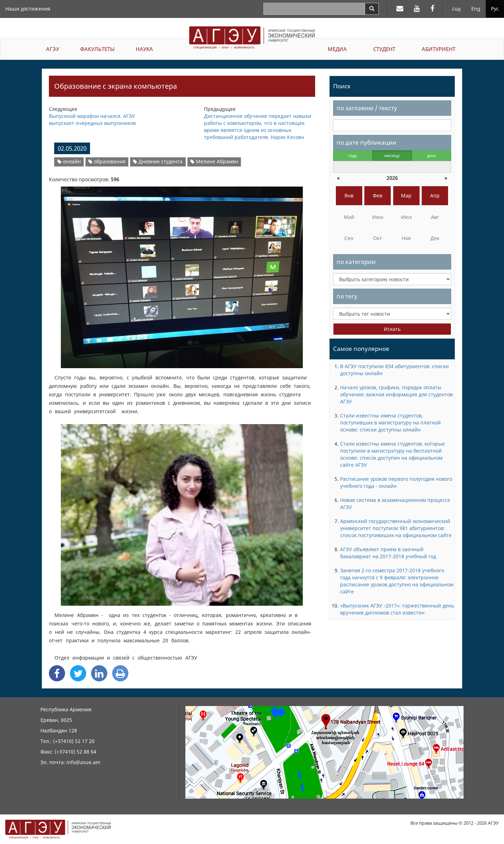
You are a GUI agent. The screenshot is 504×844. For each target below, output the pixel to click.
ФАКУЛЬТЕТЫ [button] (97, 49)
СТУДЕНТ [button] (384, 49)
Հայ (456, 9)
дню (431, 155)
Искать (392, 329)
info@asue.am (83, 762)
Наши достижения (28, 9)
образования (107, 161)
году (353, 155)
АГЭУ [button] (53, 49)
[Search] (372, 9)
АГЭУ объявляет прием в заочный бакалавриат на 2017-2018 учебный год (388, 553)
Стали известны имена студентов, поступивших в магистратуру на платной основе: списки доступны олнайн (390, 423)
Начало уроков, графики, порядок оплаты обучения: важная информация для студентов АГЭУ (396, 394)
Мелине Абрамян (214, 161)
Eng (476, 9)
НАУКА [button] (144, 49)
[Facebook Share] (57, 673)
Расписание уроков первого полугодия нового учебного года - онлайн (396, 482)
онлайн (69, 161)
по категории (356, 262)
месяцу (392, 155)
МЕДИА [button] (337, 49)
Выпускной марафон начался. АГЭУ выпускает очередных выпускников (92, 119)
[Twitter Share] (78, 673)
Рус (495, 9)
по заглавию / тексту (367, 108)
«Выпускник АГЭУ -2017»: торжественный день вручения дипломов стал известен (397, 609)
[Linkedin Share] (99, 673)
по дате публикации (366, 142)
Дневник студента (158, 161)
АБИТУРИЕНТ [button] (439, 49)
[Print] (120, 673)
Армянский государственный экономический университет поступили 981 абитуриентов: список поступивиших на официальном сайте (396, 528)
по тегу (347, 296)
